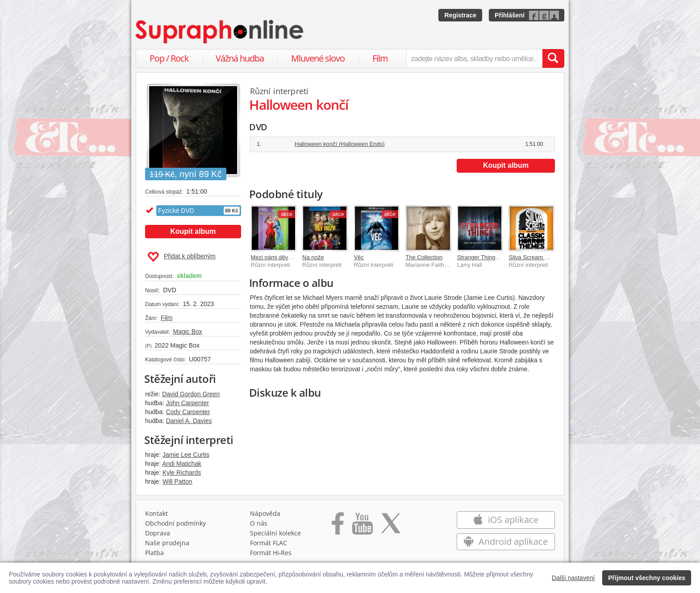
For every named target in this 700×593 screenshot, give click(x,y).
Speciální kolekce (275, 533)
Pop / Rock (169, 58)
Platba (154, 553)
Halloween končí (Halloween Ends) (340, 144)
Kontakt (156, 513)
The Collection (424, 257)
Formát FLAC (269, 543)
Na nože (313, 257)
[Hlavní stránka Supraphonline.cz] (220, 32)
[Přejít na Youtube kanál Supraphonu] (362, 527)
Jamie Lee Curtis (186, 455)
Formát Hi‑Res (271, 553)
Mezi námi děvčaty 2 (277, 257)
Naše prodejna (167, 543)
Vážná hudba (240, 58)
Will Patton (177, 481)
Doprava (158, 533)
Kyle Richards (182, 473)
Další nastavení (573, 578)
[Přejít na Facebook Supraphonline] (338, 527)
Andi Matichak (182, 464)
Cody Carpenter (188, 412)
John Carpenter (188, 403)
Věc (359, 257)
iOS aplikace (506, 520)
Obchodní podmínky (175, 523)
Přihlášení (510, 15)
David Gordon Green (191, 394)
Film (380, 58)
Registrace (460, 15)
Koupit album (193, 231)
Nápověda (265, 513)
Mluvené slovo (318, 58)
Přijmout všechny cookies (647, 578)
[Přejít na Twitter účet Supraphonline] (391, 527)
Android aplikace (506, 541)
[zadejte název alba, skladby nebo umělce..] (474, 58)
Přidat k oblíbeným (181, 257)
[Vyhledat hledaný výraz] (553, 58)
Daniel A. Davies (189, 421)
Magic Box (187, 332)
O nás (259, 523)
